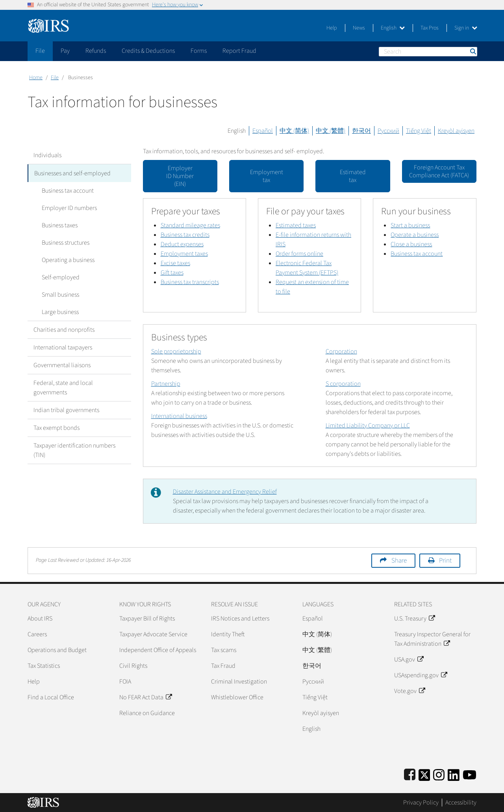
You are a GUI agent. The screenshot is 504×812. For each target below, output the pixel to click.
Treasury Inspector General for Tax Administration (432, 639)
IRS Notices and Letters (240, 619)
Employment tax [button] (267, 176)
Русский (388, 131)
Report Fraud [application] (239, 51)
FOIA (125, 682)
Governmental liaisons (62, 365)
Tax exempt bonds (57, 427)
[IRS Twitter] (424, 774)
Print (445, 561)
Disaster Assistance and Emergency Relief (225, 492)
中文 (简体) (294, 131)
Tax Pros (430, 28)
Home (36, 78)
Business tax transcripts (190, 282)
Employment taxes (184, 254)
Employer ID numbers (67, 208)
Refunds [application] (96, 51)
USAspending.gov (421, 675)
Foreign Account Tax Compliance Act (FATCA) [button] (439, 171)
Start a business (410, 225)
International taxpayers (63, 347)
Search (472, 51)
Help (332, 28)
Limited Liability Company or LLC (368, 426)
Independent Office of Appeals (158, 650)
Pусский (313, 682)
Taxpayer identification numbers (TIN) (74, 450)
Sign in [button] (466, 28)
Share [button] (399, 561)
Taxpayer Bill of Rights (147, 619)
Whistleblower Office (237, 697)
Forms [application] (199, 51)
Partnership (166, 384)
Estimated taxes (296, 225)
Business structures (63, 242)
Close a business (411, 244)
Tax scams (224, 650)
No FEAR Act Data (145, 697)
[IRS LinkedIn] (454, 774)
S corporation (343, 384)
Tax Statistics (44, 666)
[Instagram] (439, 774)
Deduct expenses (182, 244)
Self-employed (58, 277)
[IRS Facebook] (410, 774)
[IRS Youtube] (470, 774)
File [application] (40, 51)
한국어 (361, 131)
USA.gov (409, 660)
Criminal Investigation (239, 682)
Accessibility (461, 803)
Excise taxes (175, 263)
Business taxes (57, 225)
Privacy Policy (421, 803)
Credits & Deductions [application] (148, 51)
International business (179, 416)
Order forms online (299, 254)
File (55, 78)
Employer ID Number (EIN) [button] (180, 176)
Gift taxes (172, 273)
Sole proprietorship (176, 351)
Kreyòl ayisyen (456, 131)
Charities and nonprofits (64, 329)
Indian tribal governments (66, 410)
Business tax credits (185, 235)
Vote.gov (409, 691)
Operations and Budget (57, 650)
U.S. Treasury (414, 619)
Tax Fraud (223, 666)
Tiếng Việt (419, 131)
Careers (37, 634)
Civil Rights (133, 666)
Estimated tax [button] (353, 176)
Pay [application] (65, 51)
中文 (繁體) (331, 131)
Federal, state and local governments (63, 387)
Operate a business (415, 235)
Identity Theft (228, 634)
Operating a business (66, 260)
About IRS (40, 619)
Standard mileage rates (190, 225)
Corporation (341, 351)
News (359, 28)
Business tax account (65, 190)
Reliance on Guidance (147, 713)
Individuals (47, 155)
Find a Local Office (51, 697)
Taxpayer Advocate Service (153, 634)
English (393, 28)
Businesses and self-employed (72, 173)
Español (263, 131)
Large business (58, 312)
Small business (58, 294)
